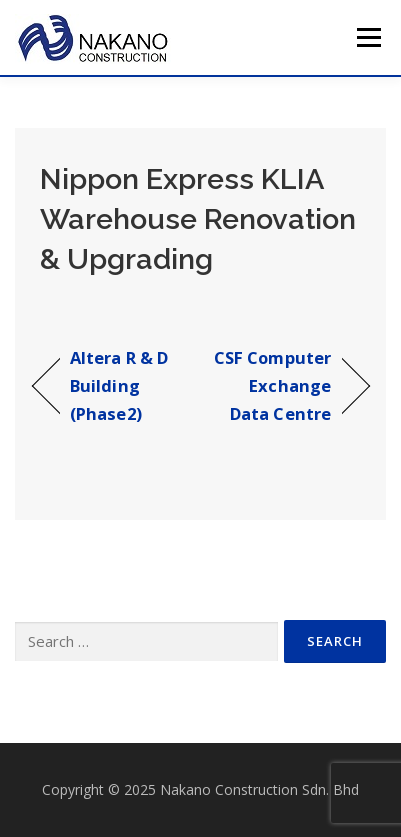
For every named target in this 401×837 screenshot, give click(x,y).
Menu (367, 37)
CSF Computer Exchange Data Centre (270, 385)
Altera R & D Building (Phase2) (119, 385)
